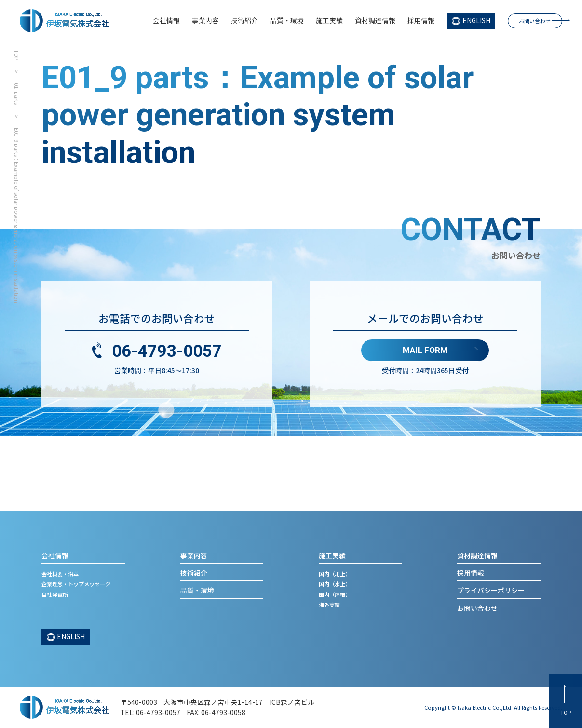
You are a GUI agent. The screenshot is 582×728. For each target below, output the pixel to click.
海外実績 (329, 605)
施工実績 (329, 20)
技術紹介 (244, 20)
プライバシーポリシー (491, 590)
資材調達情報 (375, 20)
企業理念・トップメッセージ (76, 584)
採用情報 (421, 20)
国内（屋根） (335, 594)
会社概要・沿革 (60, 574)
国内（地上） (335, 574)
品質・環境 (287, 20)
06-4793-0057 (167, 351)
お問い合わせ (535, 21)
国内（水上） (335, 584)
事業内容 (205, 20)
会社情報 (166, 20)
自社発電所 (55, 594)
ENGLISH (476, 20)
